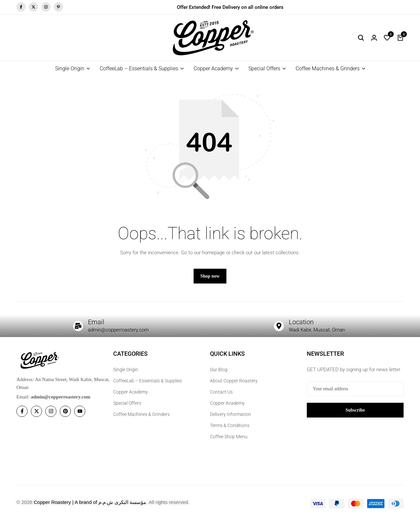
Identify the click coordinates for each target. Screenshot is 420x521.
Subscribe (355, 410)
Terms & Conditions (230, 425)
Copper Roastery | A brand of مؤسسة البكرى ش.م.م (90, 502)
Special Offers (264, 68)
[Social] (22, 411)
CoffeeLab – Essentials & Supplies (139, 68)
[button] (387, 38)
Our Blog (219, 370)
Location (301, 322)
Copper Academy (213, 68)
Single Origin (70, 68)
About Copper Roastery (234, 381)
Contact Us (221, 392)
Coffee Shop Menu (229, 437)
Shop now (210, 276)
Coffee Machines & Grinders (328, 68)
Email (96, 322)
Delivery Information (231, 414)
